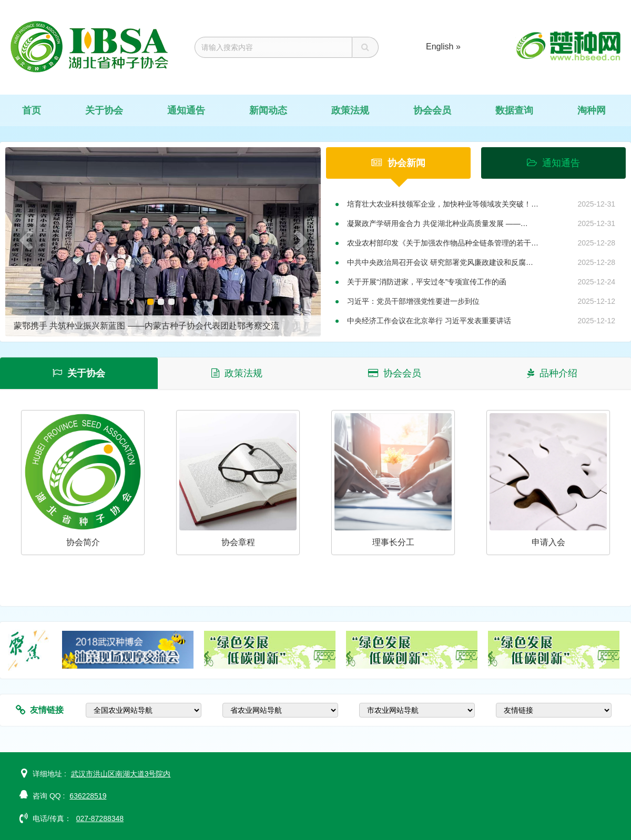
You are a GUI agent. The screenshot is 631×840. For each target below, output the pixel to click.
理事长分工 (393, 542)
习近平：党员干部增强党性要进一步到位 (413, 301)
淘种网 (592, 110)
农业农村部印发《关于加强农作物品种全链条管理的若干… (443, 243)
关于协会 (104, 110)
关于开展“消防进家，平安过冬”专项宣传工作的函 (427, 282)
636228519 (88, 796)
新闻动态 (268, 110)
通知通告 (186, 110)
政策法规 (350, 110)
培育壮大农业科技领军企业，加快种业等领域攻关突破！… (443, 204)
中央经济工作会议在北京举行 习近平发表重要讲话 (429, 321)
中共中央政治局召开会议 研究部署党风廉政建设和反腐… (440, 262)
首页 (32, 110)
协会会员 (432, 110)
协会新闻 (398, 163)
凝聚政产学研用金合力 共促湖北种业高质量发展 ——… (437, 223)
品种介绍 (552, 373)
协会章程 (238, 542)
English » (443, 47)
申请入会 (548, 542)
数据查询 (514, 110)
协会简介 (83, 542)
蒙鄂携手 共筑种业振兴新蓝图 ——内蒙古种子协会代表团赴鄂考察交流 (146, 326)
